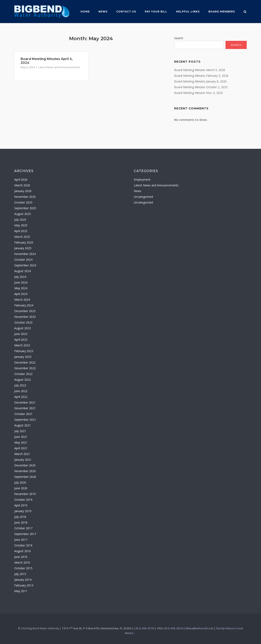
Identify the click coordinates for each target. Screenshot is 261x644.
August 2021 (23, 425)
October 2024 (23, 260)
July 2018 (20, 517)
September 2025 (25, 208)
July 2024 (20, 277)
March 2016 (22, 562)
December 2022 (25, 362)
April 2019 (21, 505)
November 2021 (25, 408)
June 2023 (21, 334)
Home (85, 12)
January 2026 (23, 191)
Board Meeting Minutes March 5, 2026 (200, 70)
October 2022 (23, 374)
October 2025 (23, 202)
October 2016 (23, 545)
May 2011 (21, 591)
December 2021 (25, 402)
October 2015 (23, 568)
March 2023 (22, 345)
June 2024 (21, 282)
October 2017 (23, 528)
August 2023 (23, 328)
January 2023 (23, 357)
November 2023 (25, 317)
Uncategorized (143, 202)
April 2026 (21, 180)
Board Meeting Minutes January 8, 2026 (200, 81)
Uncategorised (143, 197)
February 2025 (24, 242)
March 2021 (22, 454)
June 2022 (21, 391)
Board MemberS (222, 12)
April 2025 (21, 231)
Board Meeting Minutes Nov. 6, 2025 (199, 93)
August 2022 (23, 380)
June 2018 (21, 522)
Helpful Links (188, 12)
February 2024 (24, 305)
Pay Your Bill (156, 12)
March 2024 (22, 300)
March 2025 (22, 237)
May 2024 (21, 288)
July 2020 (20, 482)
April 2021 (21, 448)
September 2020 (25, 477)
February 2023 (24, 351)
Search (179, 38)
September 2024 (25, 265)
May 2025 (21, 225)
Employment (142, 180)
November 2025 (25, 197)
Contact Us (126, 12)
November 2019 (25, 494)
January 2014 (23, 580)
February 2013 (24, 585)
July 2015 (20, 574)
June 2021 (21, 437)
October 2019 (23, 500)
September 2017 (25, 534)
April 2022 (21, 397)
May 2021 (21, 442)
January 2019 (23, 511)
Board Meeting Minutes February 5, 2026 (201, 76)
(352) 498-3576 (144, 628)
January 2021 (23, 460)
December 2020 (25, 465)
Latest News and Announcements (59, 67)
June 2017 (21, 540)
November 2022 (25, 368)
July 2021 (20, 431)
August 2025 (23, 214)
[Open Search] (245, 12)
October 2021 (23, 414)
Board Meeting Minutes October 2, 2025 (201, 87)
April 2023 (21, 340)
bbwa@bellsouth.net (199, 628)
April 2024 (21, 294)
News (103, 12)
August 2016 (23, 551)
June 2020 (21, 488)
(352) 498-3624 (173, 628)
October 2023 (23, 322)
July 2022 (20, 385)
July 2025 (20, 220)
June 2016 (21, 557)
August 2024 (23, 271)
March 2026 (22, 185)
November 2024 (25, 254)
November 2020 (25, 471)
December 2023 (25, 311)
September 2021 (25, 420)
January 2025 (23, 248)
